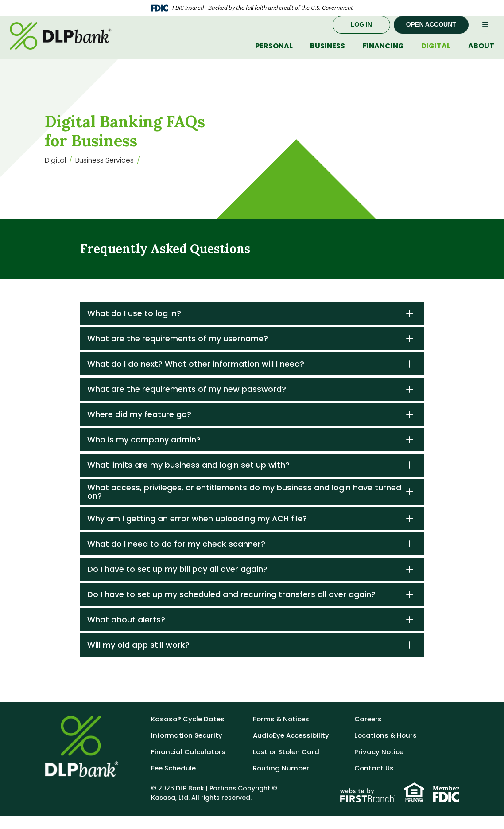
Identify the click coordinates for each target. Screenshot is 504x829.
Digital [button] (436, 55)
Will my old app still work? (138, 658)
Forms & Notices (281, 732)
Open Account (431, 33)
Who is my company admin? (144, 453)
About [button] (481, 55)
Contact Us (374, 781)
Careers (368, 732)
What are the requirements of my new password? (187, 402)
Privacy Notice (379, 765)
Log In (361, 33)
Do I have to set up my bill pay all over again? (177, 582)
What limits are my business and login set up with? (188, 478)
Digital (55, 174)
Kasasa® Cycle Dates (188, 732)
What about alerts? (126, 633)
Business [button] (328, 55)
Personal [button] (274, 55)
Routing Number (281, 781)
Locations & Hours (386, 749)
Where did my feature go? (139, 428)
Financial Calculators (188, 765)
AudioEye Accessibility (291, 749)
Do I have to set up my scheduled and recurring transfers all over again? (231, 608)
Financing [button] (383, 55)
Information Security (187, 749)
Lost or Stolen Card (286, 765)
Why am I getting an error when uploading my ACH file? (197, 532)
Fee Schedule (173, 781)
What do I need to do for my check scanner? (176, 557)
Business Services (105, 174)
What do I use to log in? (134, 327)
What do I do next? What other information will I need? (196, 377)
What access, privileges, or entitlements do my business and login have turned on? (244, 505)
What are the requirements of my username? (178, 352)
